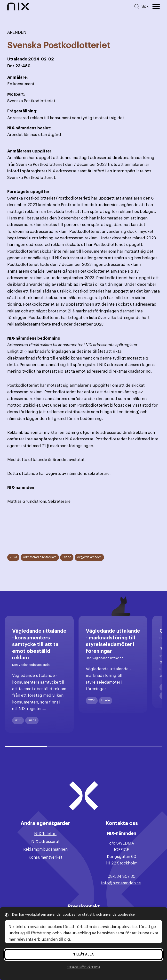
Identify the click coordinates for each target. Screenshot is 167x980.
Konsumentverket (45, 857)
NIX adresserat (45, 842)
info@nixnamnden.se (121, 883)
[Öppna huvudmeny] (156, 7)
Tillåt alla (83, 954)
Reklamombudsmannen (45, 849)
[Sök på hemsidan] (141, 6)
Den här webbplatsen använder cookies (44, 915)
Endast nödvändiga (84, 967)
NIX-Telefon (45, 834)
